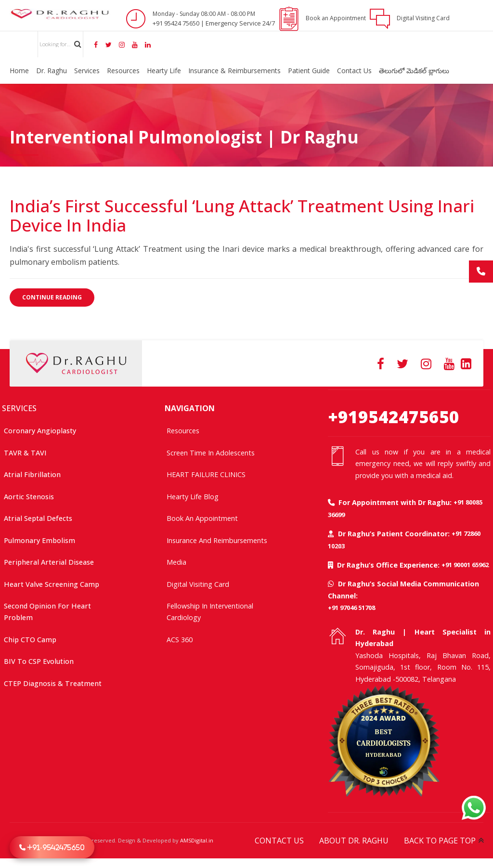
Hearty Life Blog (193, 497)
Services (87, 71)
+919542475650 (394, 417)
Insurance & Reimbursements (234, 71)
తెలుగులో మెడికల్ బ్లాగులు (414, 71)
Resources (123, 71)
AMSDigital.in (197, 840)
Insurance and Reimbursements (217, 540)
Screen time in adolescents (211, 453)
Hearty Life (164, 71)
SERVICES (19, 408)
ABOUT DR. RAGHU (354, 841)
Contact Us (354, 71)
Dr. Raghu (52, 71)
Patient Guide (309, 71)
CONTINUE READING (52, 297)
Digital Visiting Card (198, 584)
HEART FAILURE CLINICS (206, 474)
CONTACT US (279, 841)
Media (176, 562)
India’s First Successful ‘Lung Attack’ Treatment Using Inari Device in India (242, 215)
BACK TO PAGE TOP (440, 841)
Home (19, 71)
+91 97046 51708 (351, 608)
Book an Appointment (202, 518)
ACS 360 (180, 640)
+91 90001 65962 (465, 565)
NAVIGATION (190, 408)
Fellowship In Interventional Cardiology (210, 612)
